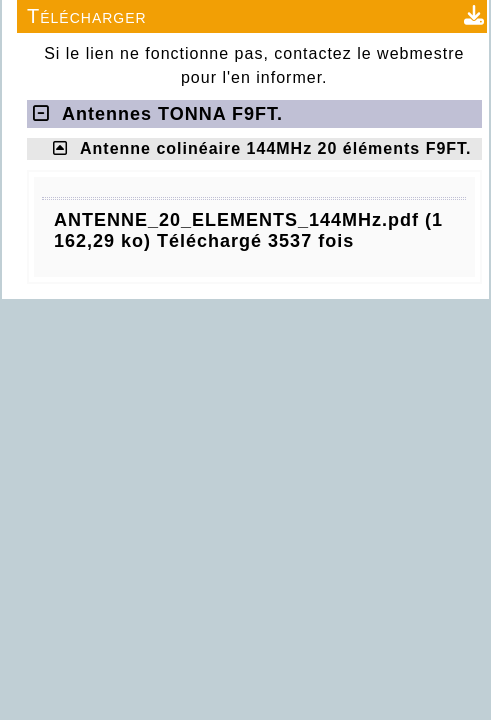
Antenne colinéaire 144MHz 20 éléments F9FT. (276, 148)
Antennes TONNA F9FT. (158, 114)
